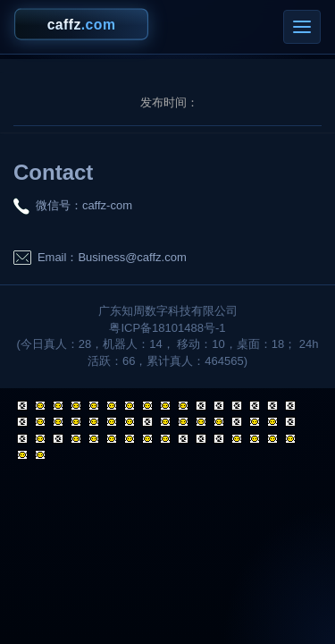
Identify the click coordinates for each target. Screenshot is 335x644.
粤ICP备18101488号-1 (167, 328)
